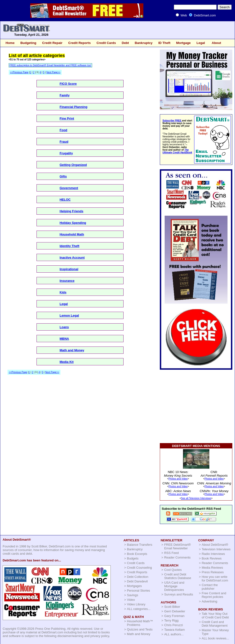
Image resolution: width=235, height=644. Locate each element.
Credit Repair (52, 43)
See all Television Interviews (196, 498)
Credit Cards (106, 43)
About (217, 43)
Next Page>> (53, 72)
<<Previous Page (19, 72)
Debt (125, 43)
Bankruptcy (144, 43)
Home (10, 43)
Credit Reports (79, 43)
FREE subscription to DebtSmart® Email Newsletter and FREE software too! (50, 65)
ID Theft (164, 43)
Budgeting (28, 43)
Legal (201, 43)
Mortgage (184, 43)
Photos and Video (178, 479)
